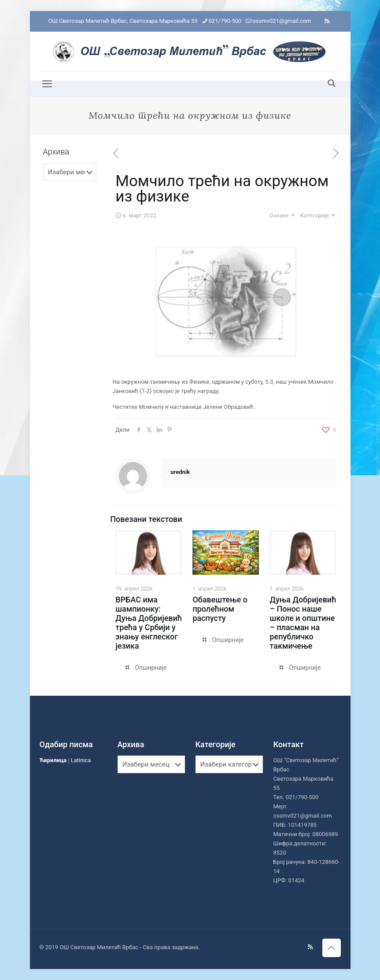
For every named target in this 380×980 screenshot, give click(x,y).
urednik (180, 472)
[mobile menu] (47, 84)
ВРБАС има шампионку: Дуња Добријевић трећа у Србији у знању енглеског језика (149, 623)
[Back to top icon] (332, 948)
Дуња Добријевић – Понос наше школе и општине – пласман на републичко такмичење (303, 623)
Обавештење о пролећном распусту (220, 609)
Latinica (81, 760)
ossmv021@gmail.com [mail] (282, 21)
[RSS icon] (327, 21)
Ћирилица (53, 760)
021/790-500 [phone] (225, 21)
